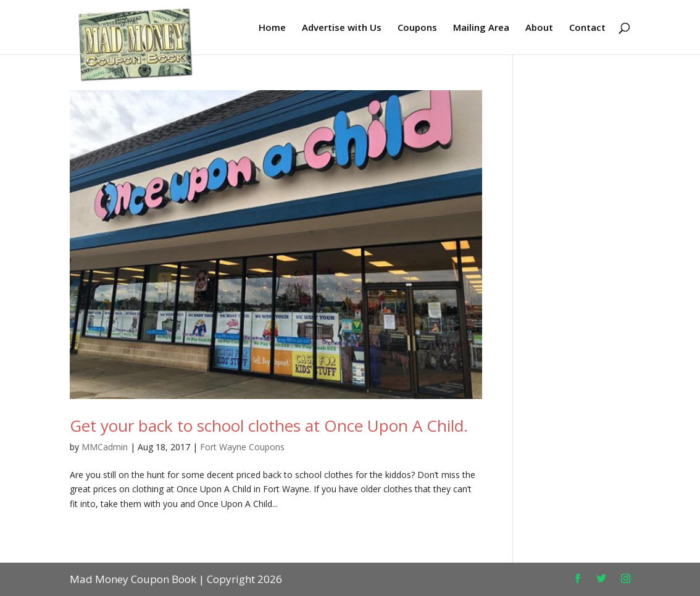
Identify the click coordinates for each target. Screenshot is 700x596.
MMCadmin (105, 447)
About (539, 28)
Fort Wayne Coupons (242, 447)
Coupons (417, 28)
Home (272, 28)
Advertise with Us (342, 28)
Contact (587, 28)
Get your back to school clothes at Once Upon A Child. (269, 426)
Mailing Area (481, 28)
